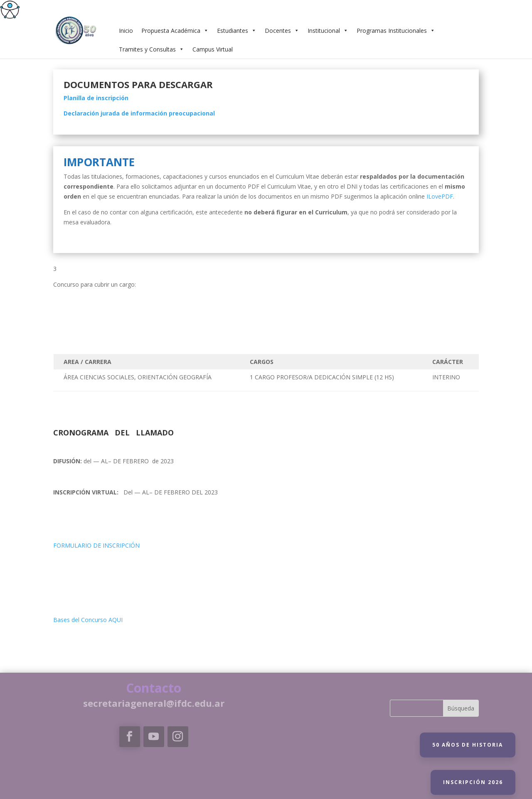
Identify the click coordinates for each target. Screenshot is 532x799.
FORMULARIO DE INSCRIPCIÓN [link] (96, 545)
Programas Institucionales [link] (396, 31)
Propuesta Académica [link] (175, 31)
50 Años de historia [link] (468, 745)
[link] (10, 10)
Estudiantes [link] (237, 31)
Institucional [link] (328, 31)
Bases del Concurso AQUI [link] (88, 620)
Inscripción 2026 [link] (473, 782)
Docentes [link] (282, 31)
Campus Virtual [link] (213, 49)
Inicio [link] (126, 31)
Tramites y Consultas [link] (151, 49)
